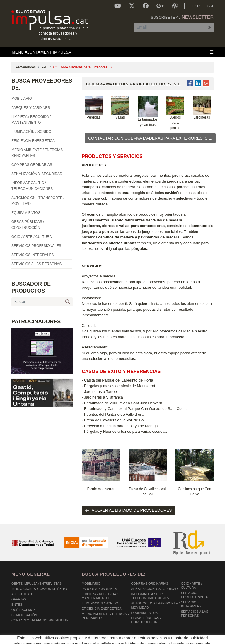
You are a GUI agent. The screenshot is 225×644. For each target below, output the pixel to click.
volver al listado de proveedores (129, 510)
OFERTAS (19, 599)
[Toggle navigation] (112, 52)
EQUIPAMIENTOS (144, 613)
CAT (210, 6)
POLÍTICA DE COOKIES (29, 638)
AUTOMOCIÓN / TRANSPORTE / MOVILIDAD (155, 605)
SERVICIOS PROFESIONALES (195, 595)
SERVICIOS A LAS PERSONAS (195, 614)
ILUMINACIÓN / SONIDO (100, 603)
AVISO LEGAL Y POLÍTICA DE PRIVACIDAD (87, 638)
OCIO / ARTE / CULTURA (192, 585)
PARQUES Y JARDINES (99, 589)
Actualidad (22, 594)
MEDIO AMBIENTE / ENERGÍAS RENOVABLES (105, 616)
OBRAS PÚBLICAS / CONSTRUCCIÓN (146, 620)
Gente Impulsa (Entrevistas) (37, 583)
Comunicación (24, 615)
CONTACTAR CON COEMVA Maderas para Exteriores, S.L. (150, 138)
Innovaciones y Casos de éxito (39, 589)
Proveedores (26, 67)
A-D (44, 67)
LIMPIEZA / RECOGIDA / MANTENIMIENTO (100, 596)
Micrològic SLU (179, 639)
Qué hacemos (24, 610)
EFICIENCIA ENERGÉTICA (102, 609)
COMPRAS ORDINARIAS (150, 583)
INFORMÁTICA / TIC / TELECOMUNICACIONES (150, 596)
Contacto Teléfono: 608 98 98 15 (40, 620)
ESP (196, 6)
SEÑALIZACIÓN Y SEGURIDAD (154, 589)
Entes (17, 604)
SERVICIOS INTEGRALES (191, 604)
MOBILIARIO (91, 583)
